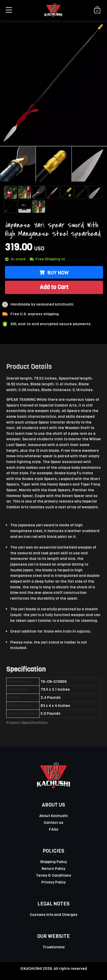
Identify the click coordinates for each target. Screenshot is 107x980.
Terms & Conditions (53, 875)
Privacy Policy (53, 882)
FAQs (54, 829)
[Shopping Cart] (97, 10)
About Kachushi (53, 816)
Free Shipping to (47, 259)
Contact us (53, 823)
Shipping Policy (53, 862)
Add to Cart (54, 287)
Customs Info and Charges (54, 915)
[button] (8, 10)
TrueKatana (54, 947)
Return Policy (53, 869)
